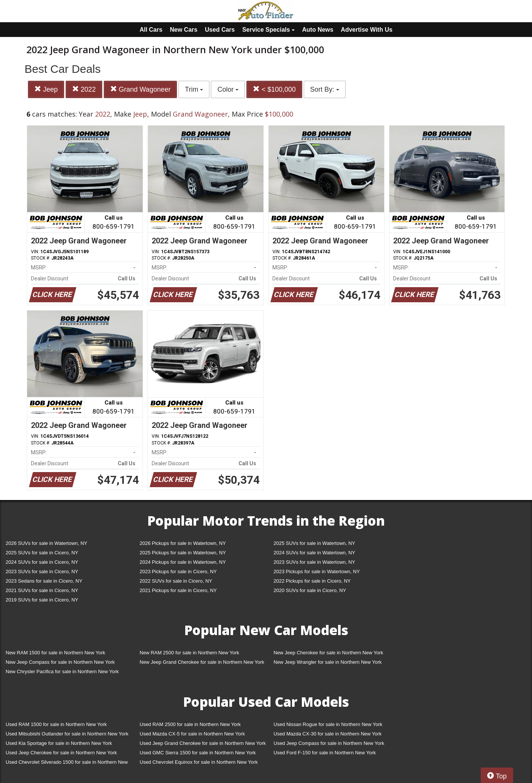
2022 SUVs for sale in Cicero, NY (176, 581)
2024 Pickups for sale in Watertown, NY (183, 562)
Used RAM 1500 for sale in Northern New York (56, 724)
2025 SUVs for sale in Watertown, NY (314, 543)
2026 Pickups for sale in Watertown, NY (183, 543)
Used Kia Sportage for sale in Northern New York (59, 743)
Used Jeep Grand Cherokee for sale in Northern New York (203, 743)
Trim (194, 89)
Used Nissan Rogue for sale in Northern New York (328, 724)
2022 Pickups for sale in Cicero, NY (312, 581)
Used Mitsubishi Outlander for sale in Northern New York (67, 734)
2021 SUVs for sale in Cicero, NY (42, 590)
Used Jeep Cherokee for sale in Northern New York (61, 753)
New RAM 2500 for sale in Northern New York (189, 653)
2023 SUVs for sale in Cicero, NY (42, 571)
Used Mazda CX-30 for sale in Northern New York (328, 734)
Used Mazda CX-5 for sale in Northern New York (192, 734)
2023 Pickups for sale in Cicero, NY (178, 571)
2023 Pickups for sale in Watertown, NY (317, 571)
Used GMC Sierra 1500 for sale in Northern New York (198, 753)
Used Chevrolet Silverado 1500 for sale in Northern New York (67, 764)
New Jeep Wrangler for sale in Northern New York (328, 662)
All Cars (151, 30)
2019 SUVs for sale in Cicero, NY (42, 600)
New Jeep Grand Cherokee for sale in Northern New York (202, 662)
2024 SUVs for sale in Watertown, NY (314, 553)
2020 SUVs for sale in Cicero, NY (310, 590)
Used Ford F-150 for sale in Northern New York (325, 753)
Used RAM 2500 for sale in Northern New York (190, 724)
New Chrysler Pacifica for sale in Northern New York (62, 671)
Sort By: (325, 89)
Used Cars (220, 30)
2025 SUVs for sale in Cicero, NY (42, 553)
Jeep (46, 89)
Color (228, 89)
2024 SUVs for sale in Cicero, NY (42, 562)
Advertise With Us (367, 30)
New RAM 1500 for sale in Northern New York (55, 653)
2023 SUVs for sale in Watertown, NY (314, 562)
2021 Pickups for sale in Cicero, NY (178, 590)
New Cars (184, 30)
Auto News (318, 30)
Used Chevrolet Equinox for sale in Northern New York (199, 762)
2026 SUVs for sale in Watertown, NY (46, 543)
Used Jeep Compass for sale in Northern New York (329, 743)
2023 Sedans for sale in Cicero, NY (44, 581)
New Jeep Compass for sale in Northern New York (60, 662)
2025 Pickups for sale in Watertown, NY (183, 553)
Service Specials (268, 30)
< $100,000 (274, 89)
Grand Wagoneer (140, 89)
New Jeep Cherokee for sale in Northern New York (328, 653)
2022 (84, 89)
